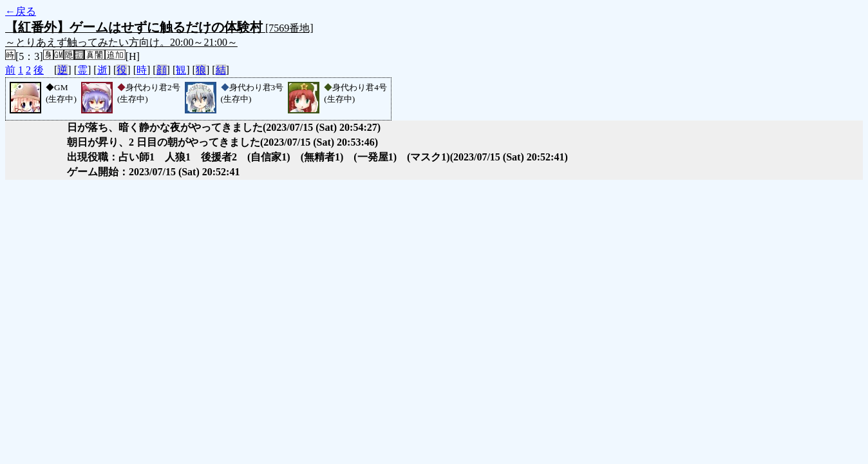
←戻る (21, 11)
